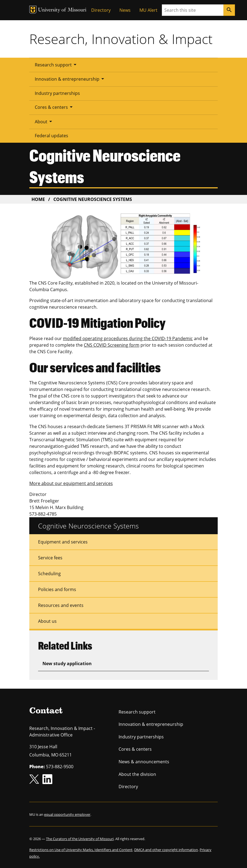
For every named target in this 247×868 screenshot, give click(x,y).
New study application (67, 664)
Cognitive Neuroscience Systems (88, 526)
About (44, 121)
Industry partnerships (57, 93)
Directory (101, 10)
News (125, 10)
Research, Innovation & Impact (121, 39)
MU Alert (148, 10)
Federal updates (51, 136)
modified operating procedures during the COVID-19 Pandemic (128, 338)
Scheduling (49, 574)
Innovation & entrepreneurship (70, 79)
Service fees (50, 558)
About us (47, 621)
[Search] (229, 10)
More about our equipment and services (71, 483)
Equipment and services (63, 542)
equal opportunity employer (67, 814)
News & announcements (144, 762)
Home (38, 199)
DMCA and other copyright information (166, 850)
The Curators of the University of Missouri (80, 839)
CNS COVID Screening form (112, 345)
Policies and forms (57, 589)
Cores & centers (55, 107)
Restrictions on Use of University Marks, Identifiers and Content (81, 850)
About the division (137, 774)
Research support (57, 65)
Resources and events (61, 605)
